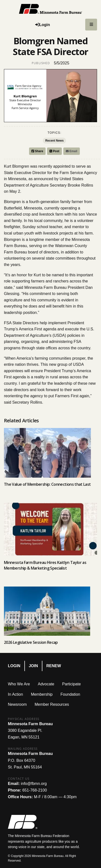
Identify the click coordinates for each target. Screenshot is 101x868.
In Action (15, 694)
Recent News (55, 141)
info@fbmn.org (34, 784)
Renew (54, 666)
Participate (71, 684)
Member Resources (52, 704)
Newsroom (17, 704)
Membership (42, 694)
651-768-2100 (35, 790)
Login (14, 666)
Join (33, 666)
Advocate (46, 684)
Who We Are (19, 684)
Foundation (70, 694)
